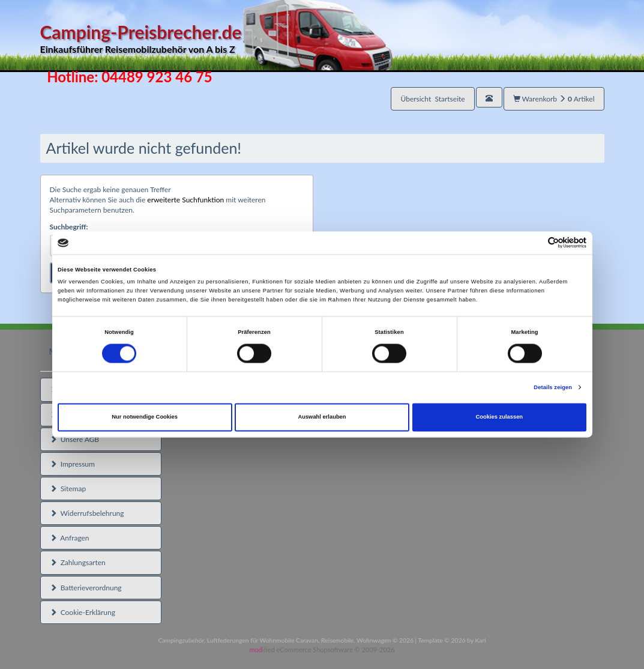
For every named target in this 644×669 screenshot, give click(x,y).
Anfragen (70, 538)
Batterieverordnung (86, 588)
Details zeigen (553, 387)
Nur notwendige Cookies (145, 417)
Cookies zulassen (500, 417)
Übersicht (432, 99)
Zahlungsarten (78, 562)
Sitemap (68, 489)
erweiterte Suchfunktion (185, 200)
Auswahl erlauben (322, 417)
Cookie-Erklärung (83, 612)
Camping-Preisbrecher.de (216, 39)
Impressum (72, 464)
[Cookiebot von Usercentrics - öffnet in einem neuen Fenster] (534, 243)
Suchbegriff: (69, 227)
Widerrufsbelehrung (87, 513)
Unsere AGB (75, 439)
